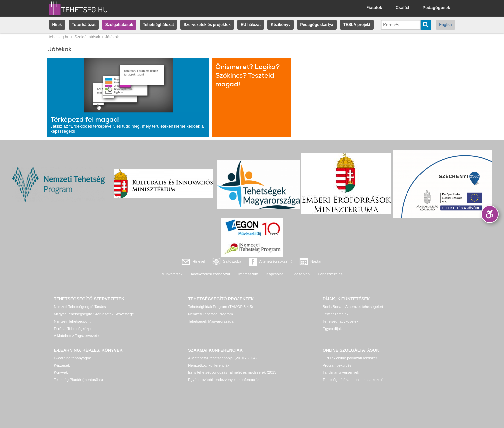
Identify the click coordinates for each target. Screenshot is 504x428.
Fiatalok (374, 7)
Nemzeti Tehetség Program (210, 314)
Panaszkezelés (330, 274)
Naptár (316, 261)
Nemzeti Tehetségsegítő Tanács (80, 307)
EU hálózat (251, 25)
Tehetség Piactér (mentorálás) (78, 380)
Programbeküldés (337, 365)
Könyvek (61, 372)
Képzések (62, 365)
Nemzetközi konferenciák (209, 365)
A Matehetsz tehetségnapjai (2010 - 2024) (222, 358)
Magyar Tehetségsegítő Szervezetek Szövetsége (94, 314)
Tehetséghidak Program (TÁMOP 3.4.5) (220, 307)
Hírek (57, 25)
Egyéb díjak (332, 329)
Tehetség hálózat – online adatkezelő (353, 380)
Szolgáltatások (119, 25)
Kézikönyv (280, 25)
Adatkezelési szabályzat (210, 274)
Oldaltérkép (300, 274)
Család (403, 7)
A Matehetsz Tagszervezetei (77, 336)
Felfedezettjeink (335, 314)
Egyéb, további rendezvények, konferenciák (224, 380)
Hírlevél (199, 261)
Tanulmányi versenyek (341, 372)
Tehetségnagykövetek (340, 321)
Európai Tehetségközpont (75, 329)
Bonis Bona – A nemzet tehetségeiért (353, 307)
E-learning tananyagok (72, 358)
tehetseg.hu (59, 37)
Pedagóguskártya (317, 25)
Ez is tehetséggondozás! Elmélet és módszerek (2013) (233, 372)
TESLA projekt (357, 25)
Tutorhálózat (84, 25)
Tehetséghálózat (158, 25)
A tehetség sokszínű (276, 261)
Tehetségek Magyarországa (211, 321)
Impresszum (248, 274)
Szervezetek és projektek (207, 25)
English (445, 25)
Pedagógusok (437, 7)
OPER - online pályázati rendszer (350, 358)
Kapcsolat (274, 274)
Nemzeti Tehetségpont (72, 321)
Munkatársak (172, 274)
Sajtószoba (232, 261)
